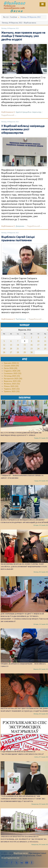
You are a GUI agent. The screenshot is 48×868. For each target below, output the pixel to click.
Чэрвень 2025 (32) (12, 389)
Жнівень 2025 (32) (12, 384)
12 (4, 345)
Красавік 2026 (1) (11, 363)
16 (31, 345)
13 (11, 345)
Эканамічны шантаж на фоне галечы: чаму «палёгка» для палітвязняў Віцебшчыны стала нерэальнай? (24, 567)
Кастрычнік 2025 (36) (13, 379)
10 (38, 341)
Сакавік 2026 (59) (11, 366)
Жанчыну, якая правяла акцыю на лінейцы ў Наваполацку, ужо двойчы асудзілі (23, 36)
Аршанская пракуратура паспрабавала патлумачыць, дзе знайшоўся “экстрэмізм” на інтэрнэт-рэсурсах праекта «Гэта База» (24, 839)
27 (11, 352)
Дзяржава (20, 226)
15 (25, 345)
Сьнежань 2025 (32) (13, 373)
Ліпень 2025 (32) (11, 386)
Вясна (17, 11)
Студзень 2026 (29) (12, 371)
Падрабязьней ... (9, 115)
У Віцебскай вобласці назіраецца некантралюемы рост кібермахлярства (23, 130)
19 (4, 349)
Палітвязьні (21, 319)
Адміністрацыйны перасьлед (28, 112)
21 (18, 349)
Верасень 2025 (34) (12, 381)
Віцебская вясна (21, 853)
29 (25, 352)
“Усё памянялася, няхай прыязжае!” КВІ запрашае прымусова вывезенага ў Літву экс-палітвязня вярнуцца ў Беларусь (23, 799)
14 (18, 345)
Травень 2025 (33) (12, 392)
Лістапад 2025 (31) (12, 376)
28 (18, 352)
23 (31, 349)
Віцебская (15, 3)
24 (38, 349)
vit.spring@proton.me (10, 858)
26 (4, 352)
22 (25, 349)
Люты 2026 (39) (11, 368)
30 (31, 352)
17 (38, 345)
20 (11, 349)
